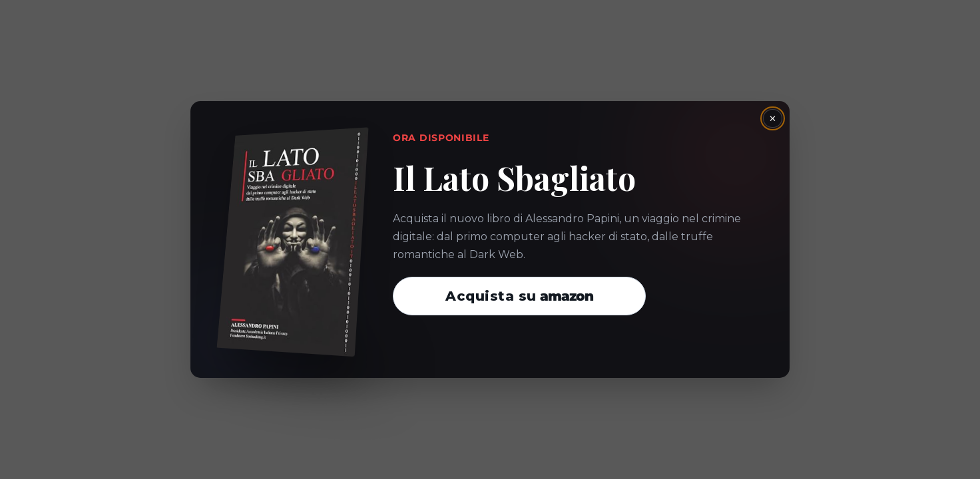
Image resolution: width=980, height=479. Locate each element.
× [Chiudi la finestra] (773, 118)
